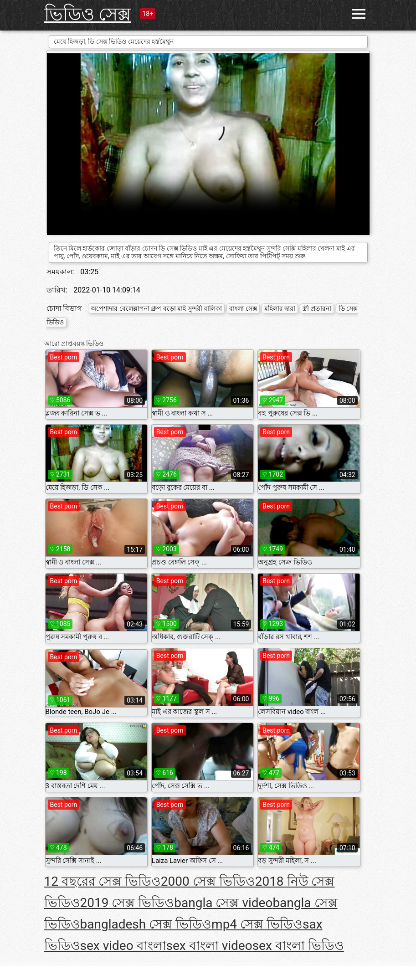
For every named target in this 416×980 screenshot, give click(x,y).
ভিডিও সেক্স (88, 14)
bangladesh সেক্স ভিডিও (146, 924)
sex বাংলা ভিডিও (298, 946)
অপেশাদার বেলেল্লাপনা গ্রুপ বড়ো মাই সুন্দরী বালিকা (156, 308)
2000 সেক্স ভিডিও (208, 881)
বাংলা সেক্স (243, 308)
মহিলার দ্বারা (280, 308)
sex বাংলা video (209, 946)
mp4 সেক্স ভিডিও (257, 924)
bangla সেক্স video (223, 903)
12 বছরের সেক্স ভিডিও (103, 881)
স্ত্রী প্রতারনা (317, 308)
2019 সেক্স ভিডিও (127, 903)
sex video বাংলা (123, 946)
